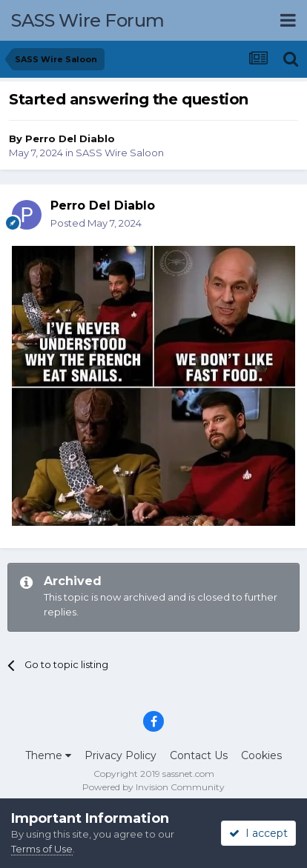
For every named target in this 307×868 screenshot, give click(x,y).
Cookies (261, 755)
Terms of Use (42, 849)
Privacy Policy (121, 755)
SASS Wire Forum (88, 20)
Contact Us (199, 755)
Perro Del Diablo (70, 138)
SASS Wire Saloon (120, 153)
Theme (48, 755)
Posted (96, 223)
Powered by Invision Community (153, 787)
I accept (258, 833)
